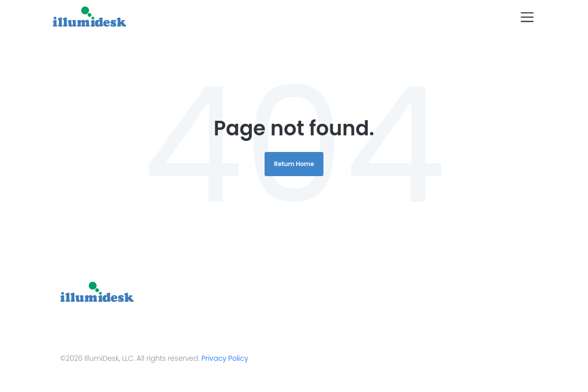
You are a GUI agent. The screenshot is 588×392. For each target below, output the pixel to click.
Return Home (294, 164)
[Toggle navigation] (527, 17)
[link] (97, 292)
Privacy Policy (225, 358)
